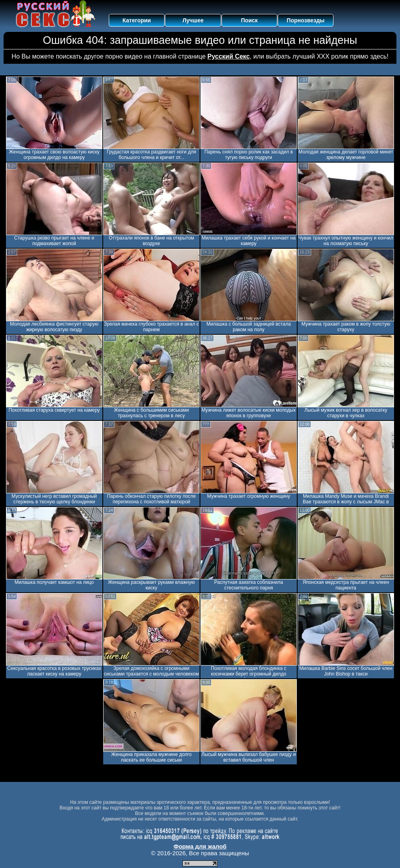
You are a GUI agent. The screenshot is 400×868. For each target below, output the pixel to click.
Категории (137, 20)
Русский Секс (229, 56)
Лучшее (193, 20)
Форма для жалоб (200, 846)
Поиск (249, 20)
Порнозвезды (306, 20)
